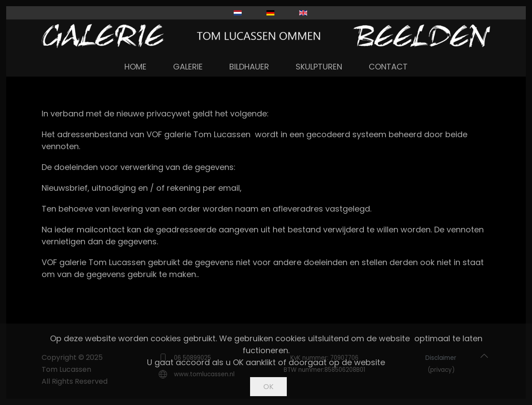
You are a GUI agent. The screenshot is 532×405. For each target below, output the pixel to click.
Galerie (188, 67)
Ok (268, 387)
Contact (388, 67)
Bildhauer (249, 67)
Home (135, 67)
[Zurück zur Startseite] (266, 36)
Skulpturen (319, 67)
